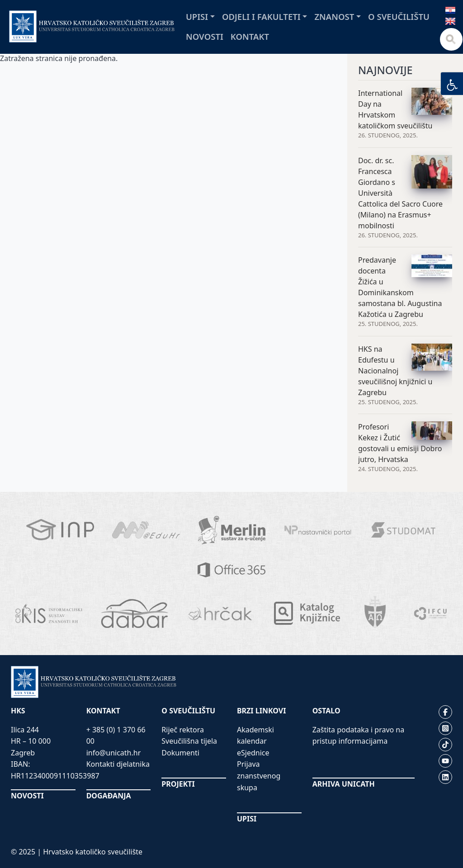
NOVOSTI (27, 796)
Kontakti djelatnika (118, 764)
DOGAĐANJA (109, 796)
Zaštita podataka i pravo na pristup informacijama (359, 736)
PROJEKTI (178, 784)
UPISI (247, 819)
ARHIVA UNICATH (344, 784)
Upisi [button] (197, 17)
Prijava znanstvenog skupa (259, 776)
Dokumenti (180, 753)
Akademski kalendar (255, 736)
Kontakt (250, 36)
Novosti (205, 36)
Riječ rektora (183, 730)
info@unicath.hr (114, 753)
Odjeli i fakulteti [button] (261, 17)
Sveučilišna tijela (189, 741)
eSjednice (253, 753)
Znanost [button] (334, 17)
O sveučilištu (399, 17)
